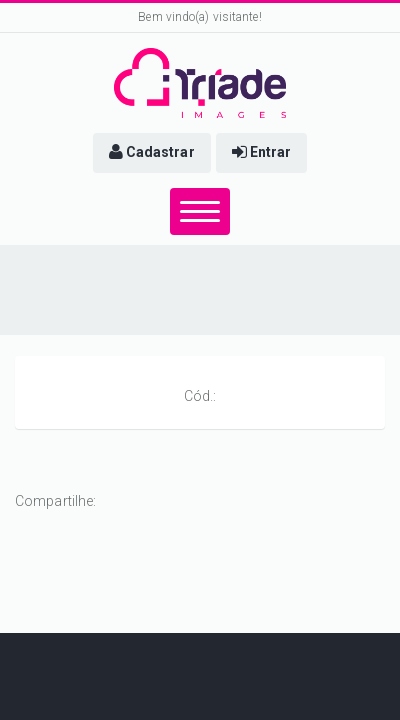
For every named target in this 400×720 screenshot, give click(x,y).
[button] (152, 153)
